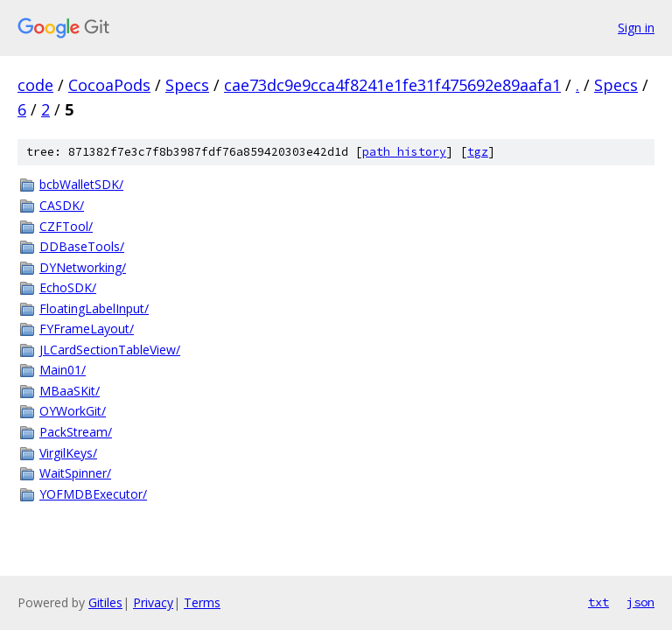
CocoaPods (109, 85)
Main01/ (63, 370)
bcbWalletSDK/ (81, 184)
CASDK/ (62, 205)
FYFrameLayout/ (87, 329)
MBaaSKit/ (70, 391)
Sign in (636, 28)
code (35, 85)
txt (598, 602)
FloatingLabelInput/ (94, 308)
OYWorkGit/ (73, 411)
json (640, 602)
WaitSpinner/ (75, 473)
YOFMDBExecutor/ (93, 494)
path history (404, 152)
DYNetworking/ (83, 267)
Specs (187, 85)
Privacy (153, 602)
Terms (202, 602)
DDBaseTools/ (82, 246)
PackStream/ (76, 432)
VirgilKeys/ (68, 453)
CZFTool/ (66, 226)
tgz (478, 152)
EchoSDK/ (68, 287)
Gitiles (105, 602)
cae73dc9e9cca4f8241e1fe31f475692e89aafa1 (392, 85)
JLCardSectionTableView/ (110, 350)
